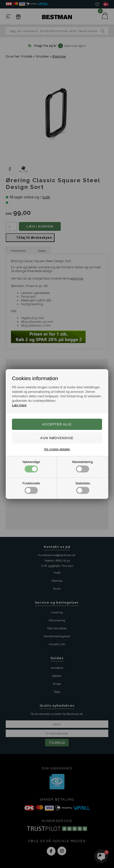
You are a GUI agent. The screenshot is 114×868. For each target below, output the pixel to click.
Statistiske (83, 488)
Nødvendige (31, 466)
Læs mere (19, 405)
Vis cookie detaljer (57, 449)
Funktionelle (31, 488)
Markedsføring (83, 466)
